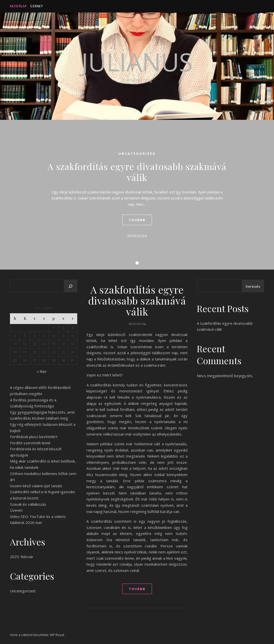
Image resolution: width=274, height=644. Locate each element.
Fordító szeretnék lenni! (30, 443)
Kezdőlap (18, 6)
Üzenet (37, 6)
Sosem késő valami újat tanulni (36, 486)
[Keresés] (70, 286)
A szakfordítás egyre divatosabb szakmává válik (137, 172)
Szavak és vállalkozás (28, 504)
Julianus (137, 62)
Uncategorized (137, 154)
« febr (42, 371)
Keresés (253, 286)
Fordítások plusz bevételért (34, 437)
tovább (137, 220)
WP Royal (57, 635)
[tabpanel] (137, 195)
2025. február (22, 557)
